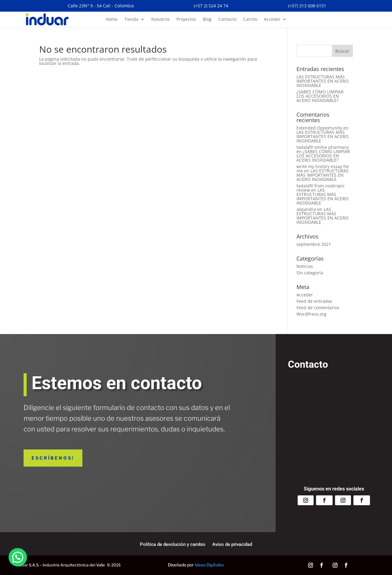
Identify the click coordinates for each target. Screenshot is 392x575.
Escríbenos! (53, 458)
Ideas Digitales (209, 565)
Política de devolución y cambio (173, 545)
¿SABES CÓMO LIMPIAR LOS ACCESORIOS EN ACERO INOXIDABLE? (320, 96)
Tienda (131, 20)
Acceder (272, 20)
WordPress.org (311, 314)
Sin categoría (310, 273)
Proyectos (186, 20)
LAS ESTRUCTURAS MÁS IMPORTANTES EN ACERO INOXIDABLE (322, 81)
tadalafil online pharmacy (323, 147)
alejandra (306, 209)
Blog (207, 20)
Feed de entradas (314, 301)
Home (112, 20)
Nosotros (160, 20)
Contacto (227, 20)
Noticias (305, 266)
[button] (18, 557)
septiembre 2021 (314, 244)
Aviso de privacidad (232, 545)
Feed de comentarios (318, 308)
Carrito (250, 20)
